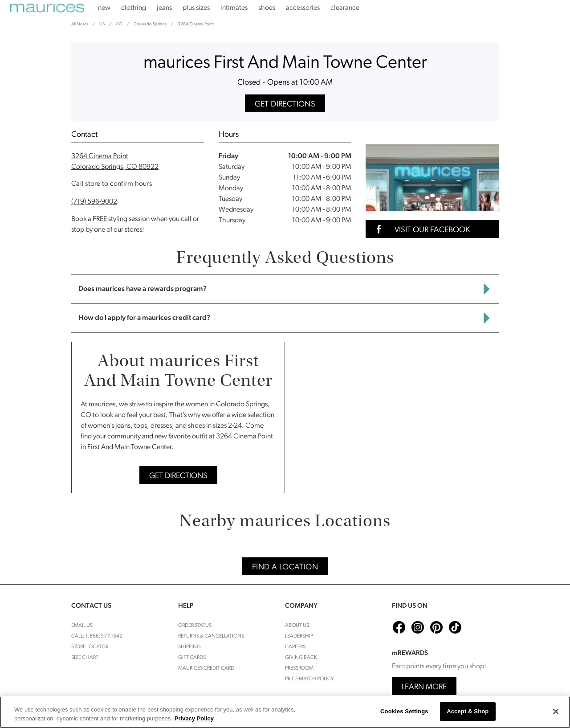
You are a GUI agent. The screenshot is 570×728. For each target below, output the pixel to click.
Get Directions (285, 104)
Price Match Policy (309, 679)
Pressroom (299, 668)
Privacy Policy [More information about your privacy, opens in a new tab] (194, 718)
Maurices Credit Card (206, 668)
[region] (285, 712)
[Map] (395, 417)
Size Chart (85, 658)
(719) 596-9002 (94, 202)
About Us (297, 626)
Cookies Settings (404, 711)
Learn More (424, 687)
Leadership (299, 636)
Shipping (189, 647)
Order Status (195, 626)
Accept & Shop (468, 711)
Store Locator (90, 647)
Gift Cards (192, 658)
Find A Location (285, 567)
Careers (295, 647)
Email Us (82, 626)
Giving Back (301, 658)
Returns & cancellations (211, 636)
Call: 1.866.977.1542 (97, 636)
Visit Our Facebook (420, 229)
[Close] (556, 712)
